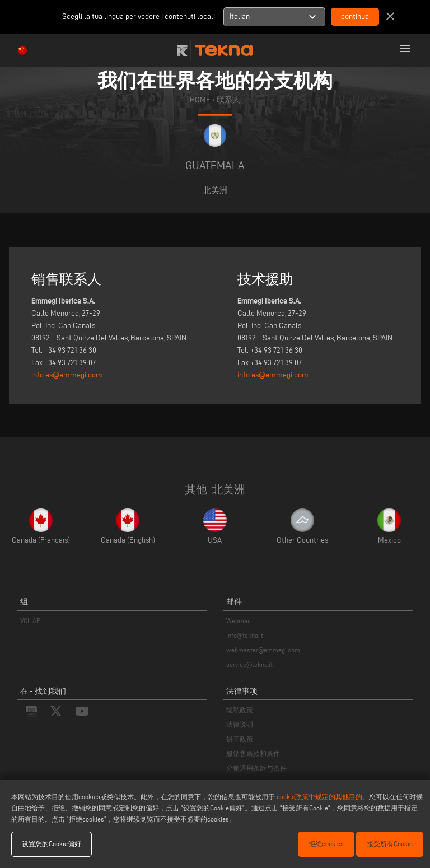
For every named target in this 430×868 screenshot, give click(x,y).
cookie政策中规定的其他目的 (319, 797)
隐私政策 (240, 710)
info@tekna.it (245, 635)
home (200, 100)
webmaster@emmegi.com (263, 650)
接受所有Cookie (390, 844)
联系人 (228, 100)
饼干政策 (240, 739)
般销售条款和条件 (253, 753)
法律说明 (240, 724)
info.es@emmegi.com (67, 375)
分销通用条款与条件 (256, 768)
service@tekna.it (249, 664)
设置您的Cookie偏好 (52, 844)
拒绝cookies (326, 844)
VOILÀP (30, 621)
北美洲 (215, 190)
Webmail (239, 621)
